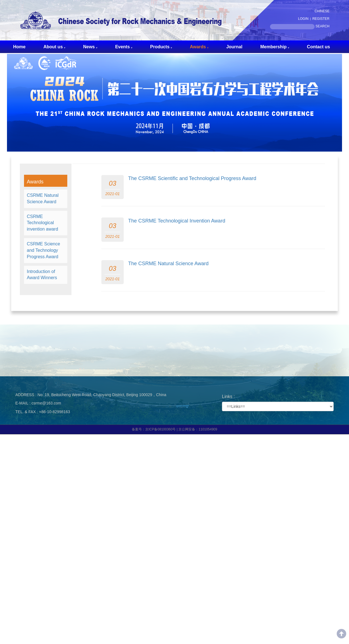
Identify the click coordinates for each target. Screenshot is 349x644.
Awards (199, 47)
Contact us (318, 47)
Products (161, 47)
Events (124, 47)
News (90, 47)
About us (54, 47)
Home (19, 47)
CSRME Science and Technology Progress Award (43, 250)
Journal (234, 47)
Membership (275, 47)
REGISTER (321, 19)
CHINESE (322, 11)
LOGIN (303, 19)
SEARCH (322, 26)
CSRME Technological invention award (42, 223)
